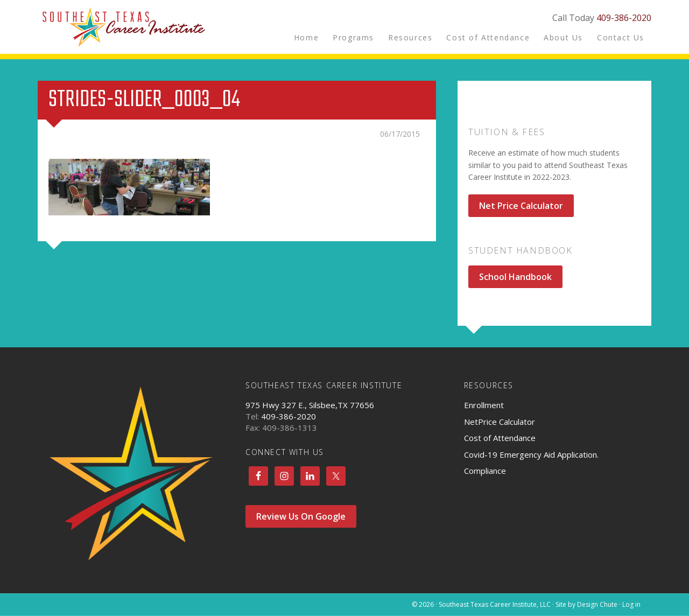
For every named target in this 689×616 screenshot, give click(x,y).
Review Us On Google (301, 516)
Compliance (485, 471)
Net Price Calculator (521, 206)
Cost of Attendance (500, 438)
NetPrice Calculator (500, 422)
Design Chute (597, 604)
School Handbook (515, 277)
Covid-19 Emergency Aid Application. (531, 454)
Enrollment (484, 405)
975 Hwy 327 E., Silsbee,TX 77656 (310, 405)
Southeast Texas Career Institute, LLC (124, 27)
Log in (631, 604)
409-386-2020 (624, 18)
